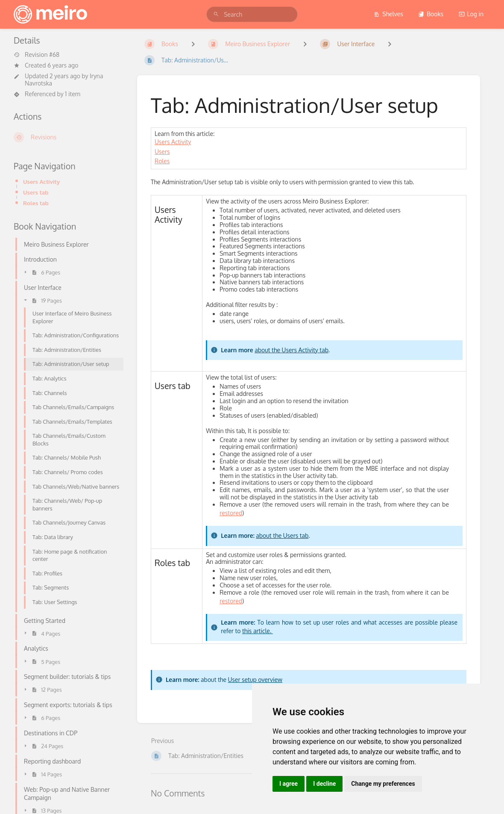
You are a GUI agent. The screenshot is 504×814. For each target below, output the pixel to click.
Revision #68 (37, 55)
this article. (258, 631)
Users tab (36, 192)
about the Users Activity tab (291, 350)
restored (231, 513)
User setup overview (255, 680)
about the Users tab (282, 535)
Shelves (388, 14)
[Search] (216, 14)
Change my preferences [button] (383, 784)
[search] (252, 14)
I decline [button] (324, 784)
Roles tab (36, 203)
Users (162, 152)
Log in (471, 14)
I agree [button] (289, 784)
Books (431, 14)
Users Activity (41, 181)
